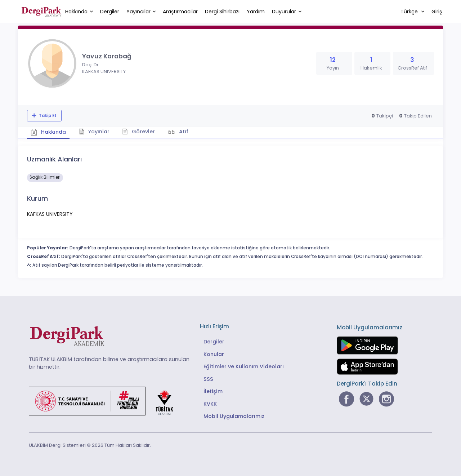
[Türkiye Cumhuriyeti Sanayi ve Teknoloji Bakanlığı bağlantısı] (106, 400)
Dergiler (110, 12)
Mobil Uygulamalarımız (234, 416)
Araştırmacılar (180, 12)
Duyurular (284, 12)
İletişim (213, 391)
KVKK (210, 404)
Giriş (437, 12)
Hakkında (76, 12)
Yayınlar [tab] (94, 132)
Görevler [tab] (138, 132)
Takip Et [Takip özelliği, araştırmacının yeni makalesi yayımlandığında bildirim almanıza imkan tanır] (47, 116)
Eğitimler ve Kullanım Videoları (244, 366)
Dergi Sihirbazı (222, 12)
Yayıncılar (138, 12)
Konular (214, 354)
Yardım (256, 12)
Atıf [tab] (183, 132)
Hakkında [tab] (48, 132)
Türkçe (410, 12)
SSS (208, 379)
